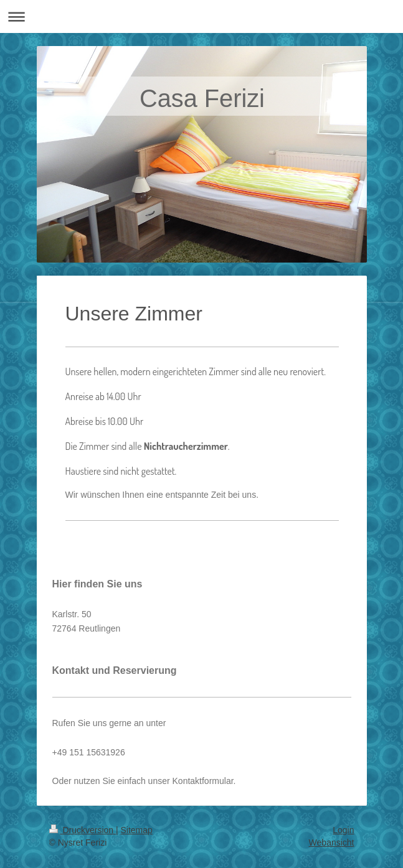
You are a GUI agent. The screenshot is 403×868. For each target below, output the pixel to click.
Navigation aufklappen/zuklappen (201, 16)
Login (343, 830)
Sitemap (137, 830)
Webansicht (332, 842)
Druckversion (83, 830)
